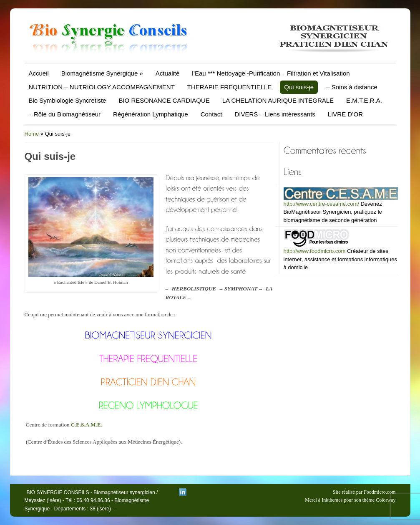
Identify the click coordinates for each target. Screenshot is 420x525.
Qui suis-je (299, 87)
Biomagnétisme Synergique (102, 73)
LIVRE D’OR (345, 114)
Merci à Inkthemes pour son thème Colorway (350, 500)
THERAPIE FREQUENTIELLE (230, 87)
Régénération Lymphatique (151, 114)
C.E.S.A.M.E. (87, 425)
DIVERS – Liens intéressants (275, 114)
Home (32, 134)
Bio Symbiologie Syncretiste (68, 100)
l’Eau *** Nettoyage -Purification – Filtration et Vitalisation (271, 73)
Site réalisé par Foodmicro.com (364, 492)
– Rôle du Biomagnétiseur (65, 114)
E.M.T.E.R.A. (364, 100)
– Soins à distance (352, 87)
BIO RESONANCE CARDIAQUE (164, 100)
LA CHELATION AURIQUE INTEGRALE (278, 100)
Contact (211, 114)
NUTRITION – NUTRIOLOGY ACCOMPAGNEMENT (102, 87)
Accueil (39, 73)
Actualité (168, 73)
